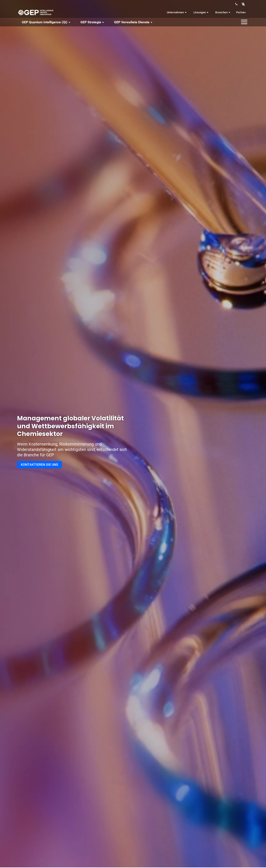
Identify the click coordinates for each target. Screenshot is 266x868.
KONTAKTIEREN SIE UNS (39, 465)
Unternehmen (177, 12)
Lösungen (201, 12)
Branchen (223, 12)
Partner (241, 12)
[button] (243, 4)
